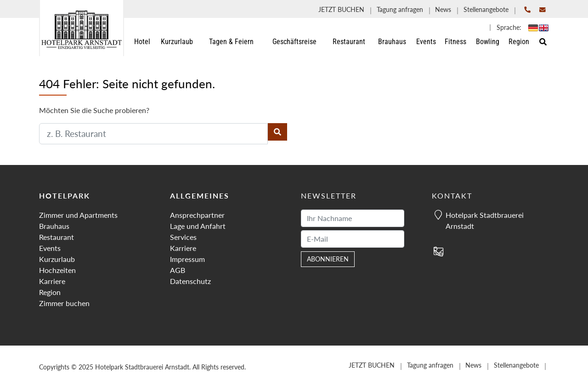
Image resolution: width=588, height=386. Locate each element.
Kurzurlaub (57, 259)
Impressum (187, 259)
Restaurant (57, 237)
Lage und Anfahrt (198, 226)
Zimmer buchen (64, 303)
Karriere (52, 281)
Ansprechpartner (197, 215)
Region (50, 292)
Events (50, 248)
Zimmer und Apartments (78, 215)
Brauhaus (54, 226)
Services (183, 237)
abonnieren (328, 259)
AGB (178, 270)
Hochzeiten (57, 270)
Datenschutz (190, 281)
